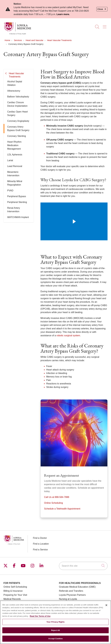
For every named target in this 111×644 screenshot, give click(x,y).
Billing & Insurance (13, 591)
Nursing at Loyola (68, 599)
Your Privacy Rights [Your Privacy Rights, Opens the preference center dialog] (55, 622)
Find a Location (41, 544)
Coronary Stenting (17, 136)
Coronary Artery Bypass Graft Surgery (18, 128)
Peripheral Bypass (17, 196)
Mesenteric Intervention (13, 174)
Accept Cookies (55, 639)
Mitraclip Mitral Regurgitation (15, 183)
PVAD (10, 191)
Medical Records (12, 599)
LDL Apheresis (15, 155)
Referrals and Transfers (71, 591)
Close (102, 9)
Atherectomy (14, 91)
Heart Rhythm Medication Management (14, 145)
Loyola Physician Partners (72, 595)
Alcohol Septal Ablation (15, 83)
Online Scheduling (53, 503)
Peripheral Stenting (17, 202)
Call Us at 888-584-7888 (57, 497)
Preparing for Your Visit (15, 595)
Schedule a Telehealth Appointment (62, 509)
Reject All (55, 630)
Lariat (10, 160)
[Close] (106, 605)
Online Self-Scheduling (15, 587)
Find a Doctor (40, 538)
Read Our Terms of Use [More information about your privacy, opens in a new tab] (40, 616)
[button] (105, 26)
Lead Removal (15, 166)
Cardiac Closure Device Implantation (17, 104)
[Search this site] (83, 566)
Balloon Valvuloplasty (18, 97)
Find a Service (40, 550)
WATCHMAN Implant (18, 217)
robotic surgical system (68, 335)
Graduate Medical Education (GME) (77, 587)
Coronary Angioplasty (18, 121)
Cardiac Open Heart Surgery (17, 113)
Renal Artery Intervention (14, 210)
